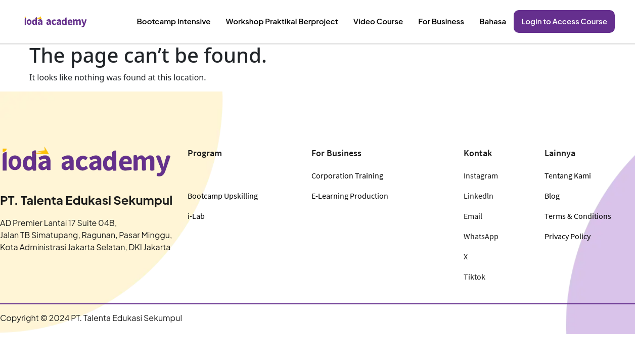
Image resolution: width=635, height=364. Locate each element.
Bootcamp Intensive (199, 21)
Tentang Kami (568, 175)
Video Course (391, 21)
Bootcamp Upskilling (223, 196)
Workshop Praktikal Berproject (301, 21)
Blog (552, 196)
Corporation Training (347, 175)
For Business (451, 21)
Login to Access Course (567, 21)
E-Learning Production (350, 196)
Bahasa (500, 21)
